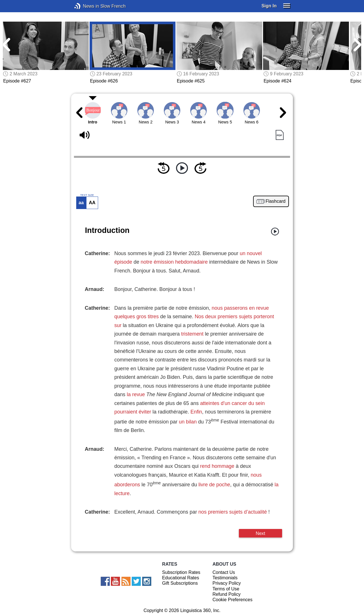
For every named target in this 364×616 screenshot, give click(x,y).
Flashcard (276, 201)
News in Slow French (86, 6)
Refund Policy (227, 594)
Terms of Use (226, 589)
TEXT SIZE (87, 195)
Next (260, 533)
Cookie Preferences (232, 600)
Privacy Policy (227, 583)
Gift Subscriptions (180, 583)
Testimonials (225, 578)
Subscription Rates (181, 572)
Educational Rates (181, 578)
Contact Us (224, 572)
